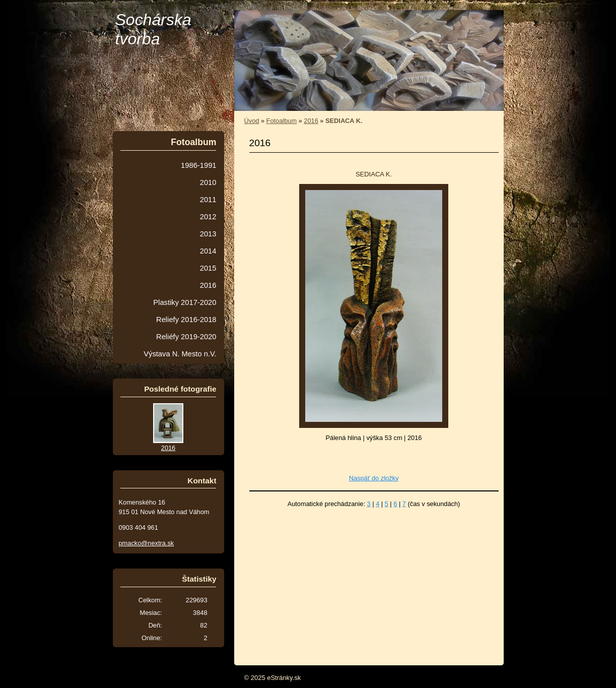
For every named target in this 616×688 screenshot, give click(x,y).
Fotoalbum (282, 121)
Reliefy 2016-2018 (186, 320)
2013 (208, 234)
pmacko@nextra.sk (147, 543)
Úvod (252, 121)
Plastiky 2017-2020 (185, 302)
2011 (208, 200)
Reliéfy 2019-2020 (186, 337)
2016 (311, 121)
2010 (208, 182)
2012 (208, 217)
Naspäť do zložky (374, 478)
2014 (208, 251)
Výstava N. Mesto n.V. (180, 354)
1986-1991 (198, 165)
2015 (208, 268)
